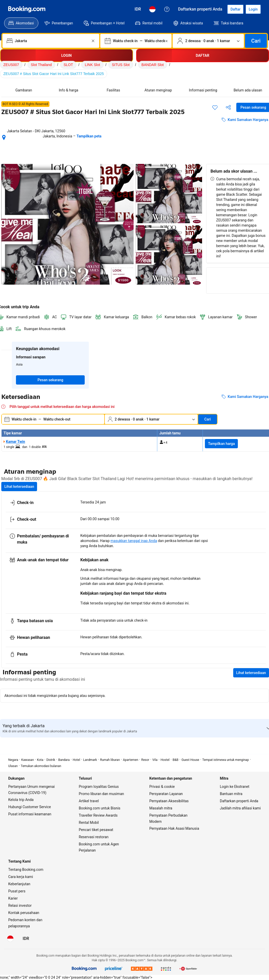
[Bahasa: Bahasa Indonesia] (152, 9)
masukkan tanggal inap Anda (134, 541)
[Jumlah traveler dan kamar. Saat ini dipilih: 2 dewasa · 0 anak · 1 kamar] (208, 41)
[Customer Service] (167, 9)
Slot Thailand (41, 65)
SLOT (68, 65)
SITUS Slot (121, 65)
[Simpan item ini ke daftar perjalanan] (215, 107)
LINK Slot (92, 65)
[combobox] (51, 41)
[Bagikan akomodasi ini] (228, 107)
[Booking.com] (27, 9)
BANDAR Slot (153, 65)
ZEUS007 (11, 65)
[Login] (253, 9)
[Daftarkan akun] (235, 9)
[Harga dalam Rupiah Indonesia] (138, 9)
